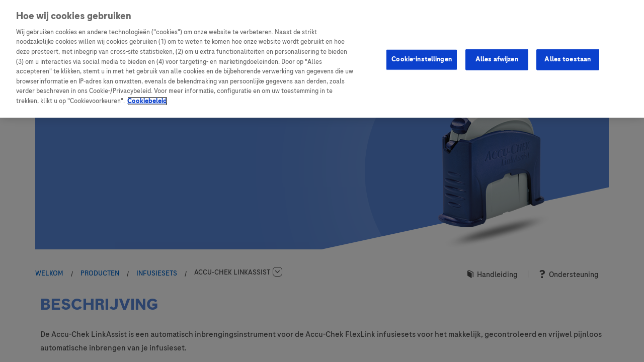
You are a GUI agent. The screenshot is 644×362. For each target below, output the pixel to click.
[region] (322, 59)
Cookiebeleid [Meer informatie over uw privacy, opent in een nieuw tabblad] (147, 101)
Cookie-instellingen (421, 59)
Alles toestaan (568, 59)
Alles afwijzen (497, 59)
